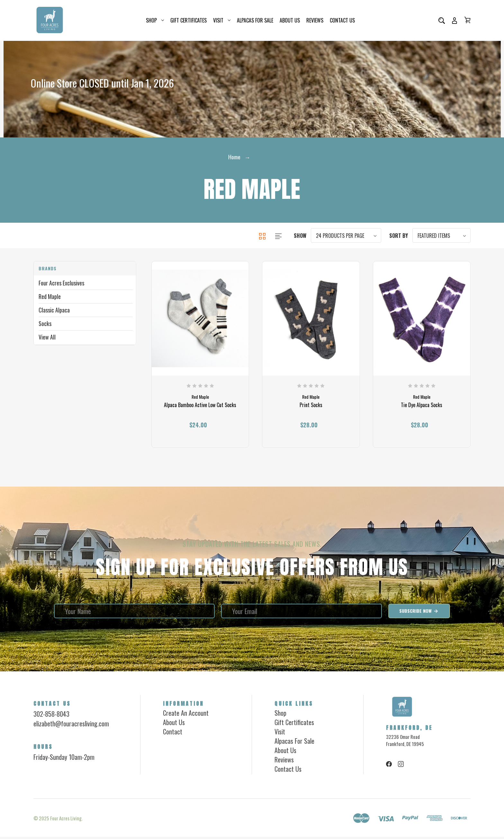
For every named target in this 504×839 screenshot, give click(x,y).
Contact (173, 734)
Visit (222, 20)
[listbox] (346, 235)
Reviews (315, 20)
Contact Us (342, 20)
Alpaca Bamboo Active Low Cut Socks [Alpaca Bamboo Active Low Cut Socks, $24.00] (200, 408)
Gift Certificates (189, 20)
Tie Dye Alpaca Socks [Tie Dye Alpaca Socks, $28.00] (422, 408)
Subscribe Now (419, 613)
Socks (45, 323)
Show (300, 236)
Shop (155, 20)
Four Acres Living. (66, 820)
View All (47, 337)
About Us (290, 20)
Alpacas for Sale (255, 20)
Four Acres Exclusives (61, 283)
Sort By (399, 236)
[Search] (442, 20)
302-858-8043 (51, 716)
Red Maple (50, 296)
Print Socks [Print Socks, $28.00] (311, 408)
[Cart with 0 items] (467, 20)
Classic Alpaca (54, 310)
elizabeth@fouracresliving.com (71, 726)
